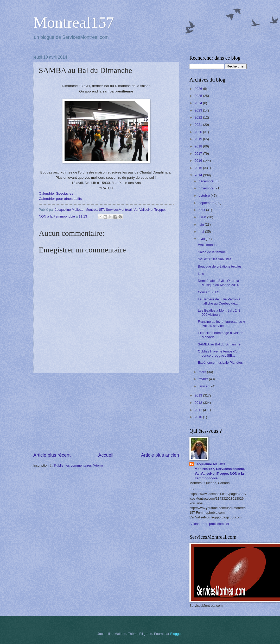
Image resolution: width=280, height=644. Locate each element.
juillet (203, 217)
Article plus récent (52, 455)
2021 (199, 125)
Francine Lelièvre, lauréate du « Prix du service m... (221, 324)
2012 (199, 403)
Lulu (201, 274)
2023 (199, 110)
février (204, 379)
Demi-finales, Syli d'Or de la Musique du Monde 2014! (219, 283)
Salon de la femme (212, 252)
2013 (199, 395)
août (202, 210)
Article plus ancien (160, 455)
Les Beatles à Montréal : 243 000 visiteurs (219, 312)
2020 (199, 132)
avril (202, 239)
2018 (199, 146)
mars (203, 372)
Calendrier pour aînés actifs (60, 199)
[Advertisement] (106, 413)
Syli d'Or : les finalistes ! (215, 259)
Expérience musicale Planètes (220, 363)
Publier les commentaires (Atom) (78, 465)
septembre (207, 203)
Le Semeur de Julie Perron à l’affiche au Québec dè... (219, 301)
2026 (199, 89)
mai (202, 231)
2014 (199, 175)
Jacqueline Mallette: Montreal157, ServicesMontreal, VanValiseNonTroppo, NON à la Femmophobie (220, 471)
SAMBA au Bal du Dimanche (219, 344)
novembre (206, 188)
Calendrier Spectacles (56, 193)
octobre (205, 196)
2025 (199, 96)
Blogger (176, 634)
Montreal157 (74, 22)
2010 (199, 417)
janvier (204, 386)
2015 (199, 168)
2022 (199, 117)
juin (202, 224)
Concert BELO (209, 292)
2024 (199, 103)
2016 (199, 161)
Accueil (106, 455)
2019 (199, 139)
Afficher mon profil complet (209, 524)
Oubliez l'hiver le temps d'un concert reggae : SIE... (219, 353)
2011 (199, 410)
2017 (199, 154)
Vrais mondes (208, 245)
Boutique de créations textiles (220, 266)
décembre (206, 181)
